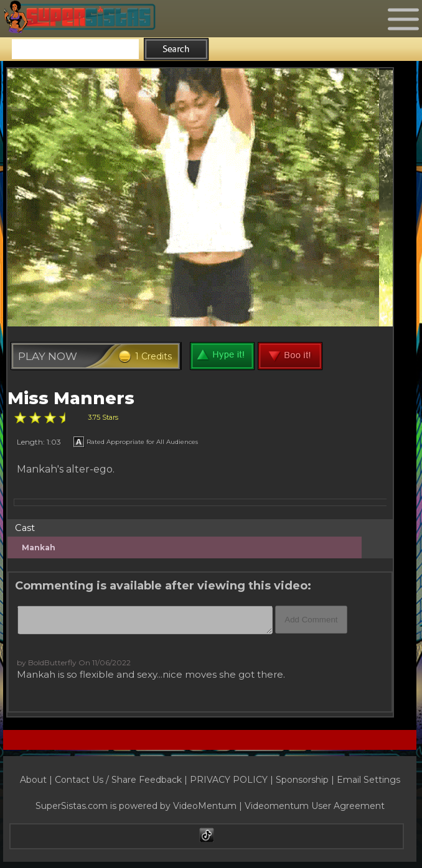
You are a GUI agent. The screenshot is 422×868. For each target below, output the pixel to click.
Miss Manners (71, 398)
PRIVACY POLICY (229, 780)
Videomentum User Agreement (315, 806)
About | (37, 780)
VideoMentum (205, 806)
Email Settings (368, 780)
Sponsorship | (306, 780)
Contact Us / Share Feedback (118, 780)
